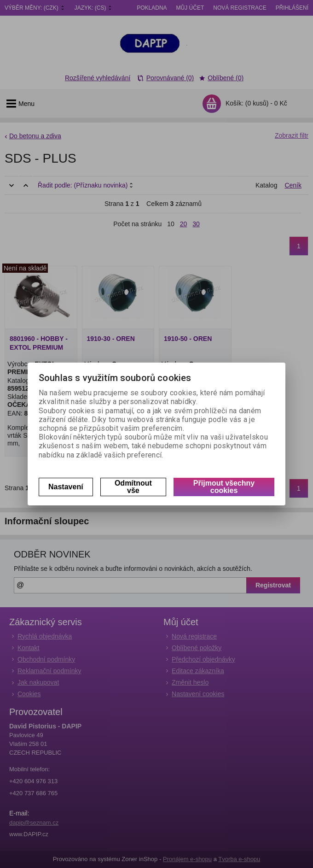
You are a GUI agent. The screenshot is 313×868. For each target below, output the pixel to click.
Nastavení (66, 487)
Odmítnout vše (133, 487)
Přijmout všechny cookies (224, 487)
